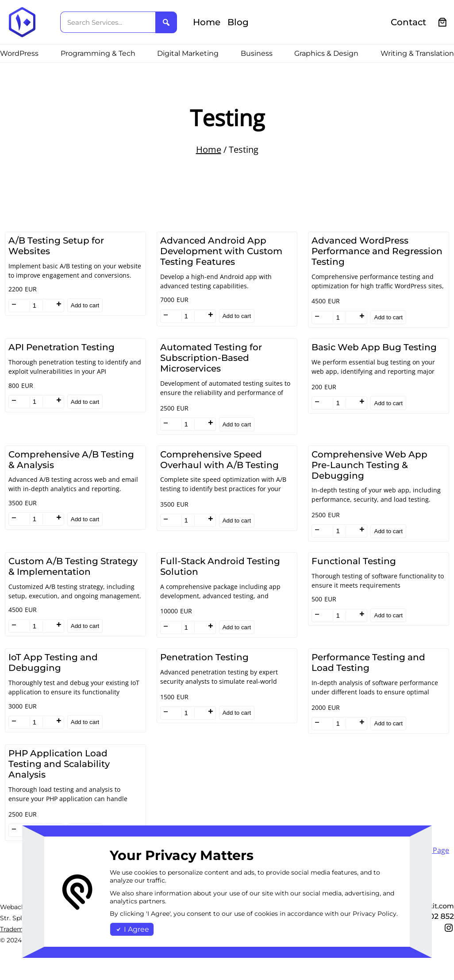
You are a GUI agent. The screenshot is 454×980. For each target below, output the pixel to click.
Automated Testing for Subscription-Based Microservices (211, 358)
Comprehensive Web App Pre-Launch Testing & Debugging (369, 465)
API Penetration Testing (62, 347)
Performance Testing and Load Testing (368, 662)
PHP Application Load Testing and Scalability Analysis (59, 764)
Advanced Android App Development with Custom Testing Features (221, 251)
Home (209, 149)
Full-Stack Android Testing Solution (220, 566)
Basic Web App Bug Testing (374, 347)
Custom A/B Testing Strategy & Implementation (73, 566)
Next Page (432, 850)
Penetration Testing (204, 657)
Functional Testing (354, 561)
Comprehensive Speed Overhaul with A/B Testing (219, 460)
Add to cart (85, 305)
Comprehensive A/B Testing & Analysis (71, 460)
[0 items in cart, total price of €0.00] (443, 22)
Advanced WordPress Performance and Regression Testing (377, 251)
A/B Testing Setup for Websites (56, 246)
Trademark (17, 929)
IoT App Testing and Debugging (53, 662)
